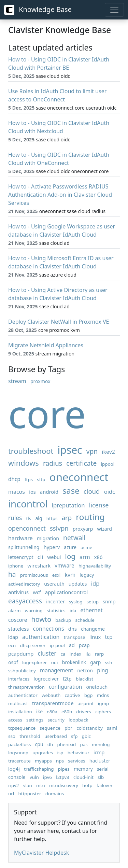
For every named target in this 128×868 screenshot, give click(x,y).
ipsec (70, 450)
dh (50, 744)
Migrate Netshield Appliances (46, 345)
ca (63, 654)
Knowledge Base (38, 10)
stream (17, 381)
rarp (99, 654)
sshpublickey (22, 671)
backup (63, 620)
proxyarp (83, 529)
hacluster (100, 761)
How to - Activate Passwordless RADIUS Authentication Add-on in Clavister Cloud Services (60, 195)
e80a (52, 712)
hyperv (52, 547)
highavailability (95, 566)
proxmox (40, 381)
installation (20, 712)
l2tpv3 (63, 777)
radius (53, 463)
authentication (41, 637)
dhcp (14, 479)
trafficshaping (39, 769)
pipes (64, 769)
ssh (108, 662)
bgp (89, 695)
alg (39, 518)
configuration (65, 687)
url (11, 794)
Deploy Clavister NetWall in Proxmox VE (59, 322)
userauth (54, 584)
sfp (74, 736)
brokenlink (74, 662)
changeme (93, 629)
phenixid (67, 744)
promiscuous (34, 575)
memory (83, 769)
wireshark (39, 565)
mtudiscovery (64, 785)
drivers (84, 712)
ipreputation (68, 505)
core (47, 414)
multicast (18, 703)
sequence (50, 728)
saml (112, 728)
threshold (30, 736)
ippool (108, 464)
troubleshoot (31, 451)
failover (105, 785)
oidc (110, 492)
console (17, 777)
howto (41, 619)
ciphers (103, 712)
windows (24, 463)
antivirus (18, 592)
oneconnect (79, 477)
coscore (18, 620)
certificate (81, 463)
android (49, 492)
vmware (65, 566)
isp (60, 753)
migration (48, 538)
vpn (92, 451)
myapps (43, 761)
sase (71, 491)
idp (95, 583)
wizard (105, 529)
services (76, 761)
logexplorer (35, 662)
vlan (28, 785)
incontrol (28, 504)
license (99, 505)
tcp (109, 637)
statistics (56, 611)
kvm (70, 575)
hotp (87, 785)
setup (93, 602)
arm (85, 557)
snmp (109, 601)
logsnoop (18, 753)
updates (78, 584)
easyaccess (25, 601)
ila (88, 654)
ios (32, 492)
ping (102, 670)
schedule (85, 620)
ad (72, 645)
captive (72, 695)
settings (35, 720)
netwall (74, 538)
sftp (41, 479)
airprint (86, 703)
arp (67, 517)
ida (73, 611)
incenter (55, 601)
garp (95, 662)
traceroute (19, 761)
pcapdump (21, 654)
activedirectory (24, 584)
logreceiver (46, 679)
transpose (75, 637)
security (56, 720)
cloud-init (83, 777)
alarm (15, 611)
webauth (51, 695)
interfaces (19, 679)
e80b (67, 712)
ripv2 (14, 785)
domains (55, 794)
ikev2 (108, 452)
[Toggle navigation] (114, 10)
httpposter (30, 794)
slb (101, 777)
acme (86, 547)
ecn (12, 645)
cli (40, 557)
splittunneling (24, 547)
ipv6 (47, 777)
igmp (104, 703)
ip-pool (57, 645)
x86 (98, 557)
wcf (37, 592)
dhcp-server (33, 645)
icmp (99, 752)
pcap (84, 645)
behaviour (79, 753)
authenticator (23, 695)
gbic (86, 736)
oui (55, 662)
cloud (92, 491)
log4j (14, 769)
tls (29, 518)
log (70, 556)
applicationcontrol (66, 592)
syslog (76, 602)
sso (12, 736)
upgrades (43, 753)
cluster (47, 653)
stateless (18, 629)
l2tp (67, 679)
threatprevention (26, 687)
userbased (56, 736)
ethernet (91, 610)
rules (15, 518)
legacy (87, 575)
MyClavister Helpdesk (41, 853)
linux (95, 637)
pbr (68, 728)
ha (12, 574)
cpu (39, 744)
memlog (101, 744)
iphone (16, 566)
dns (73, 629)
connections (49, 629)
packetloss (19, 744)
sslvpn (59, 528)
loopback (78, 720)
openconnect (27, 528)
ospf (13, 662)
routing (90, 517)
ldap (13, 637)
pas (84, 744)
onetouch (97, 687)
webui (54, 557)
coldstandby (90, 728)
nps (60, 761)
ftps (29, 479)
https (52, 518)
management (56, 670)
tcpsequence (22, 728)
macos (17, 492)
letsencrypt (21, 557)
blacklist (84, 679)
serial (103, 769)
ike (39, 711)
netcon (85, 670)
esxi (56, 575)
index (75, 654)
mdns (103, 695)
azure (70, 547)
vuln (34, 777)
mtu (41, 785)
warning (34, 611)
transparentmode (53, 703)
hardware (20, 538)
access (15, 720)
